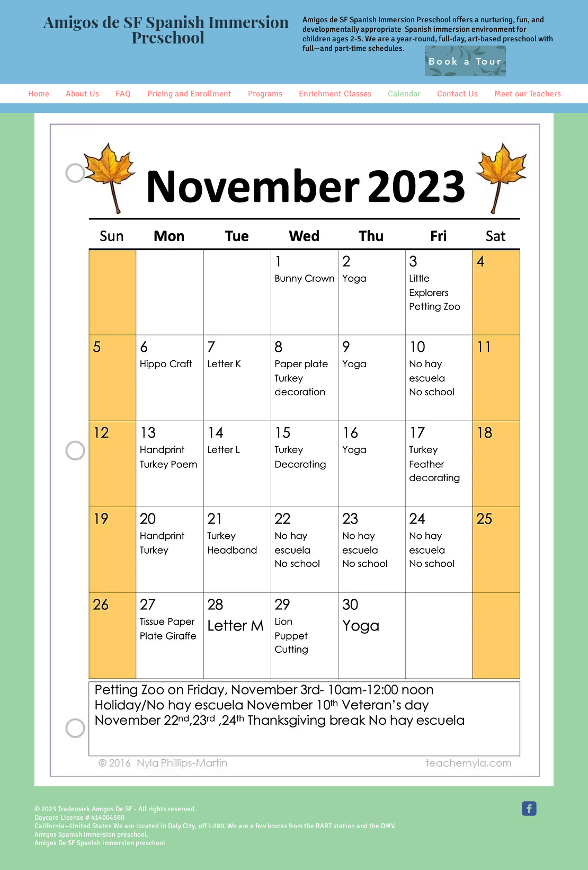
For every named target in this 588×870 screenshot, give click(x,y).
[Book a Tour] (465, 61)
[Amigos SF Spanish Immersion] (529, 809)
